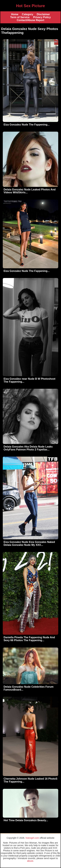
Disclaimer (43, 14)
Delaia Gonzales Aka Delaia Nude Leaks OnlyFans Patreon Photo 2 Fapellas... (28, 448)
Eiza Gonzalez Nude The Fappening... (27, 125)
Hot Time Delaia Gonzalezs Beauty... (26, 820)
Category (28, 14)
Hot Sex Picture (30, 6)
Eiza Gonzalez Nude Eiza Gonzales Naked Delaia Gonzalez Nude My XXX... (29, 543)
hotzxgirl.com (32, 838)
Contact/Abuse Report (30, 20)
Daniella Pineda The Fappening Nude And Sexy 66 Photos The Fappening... (29, 639)
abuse (30, 861)
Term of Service (20, 17)
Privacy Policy (42, 17)
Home (15, 14)
